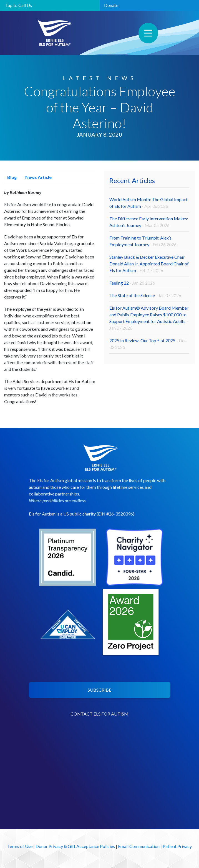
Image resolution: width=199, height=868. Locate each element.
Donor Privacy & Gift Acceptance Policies (75, 846)
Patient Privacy (177, 846)
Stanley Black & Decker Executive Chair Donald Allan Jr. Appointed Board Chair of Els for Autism (149, 264)
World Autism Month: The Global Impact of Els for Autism (148, 203)
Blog (10, 177)
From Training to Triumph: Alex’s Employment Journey (143, 241)
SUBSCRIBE (99, 690)
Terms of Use (20, 846)
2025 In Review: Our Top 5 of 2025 (148, 344)
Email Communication (139, 846)
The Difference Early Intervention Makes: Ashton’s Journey (149, 222)
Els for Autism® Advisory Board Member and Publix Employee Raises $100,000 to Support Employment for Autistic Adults (149, 318)
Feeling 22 (132, 283)
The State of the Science (145, 295)
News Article (37, 177)
